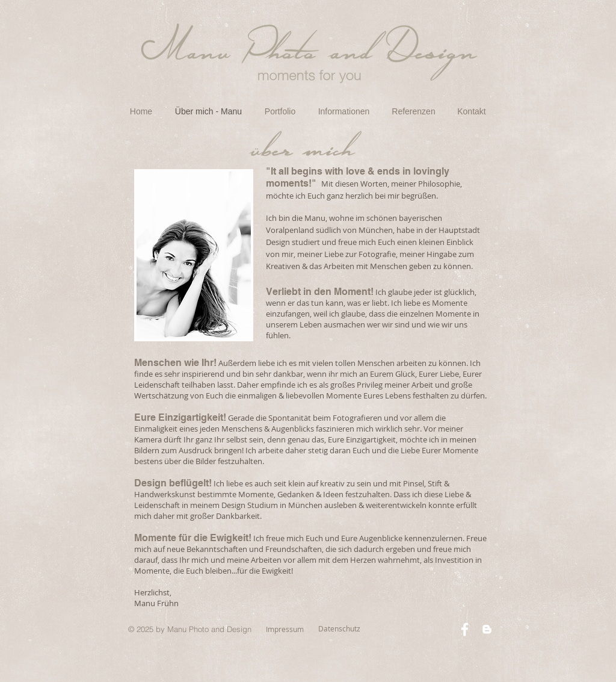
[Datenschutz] (339, 629)
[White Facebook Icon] (465, 629)
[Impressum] (285, 629)
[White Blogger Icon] (487, 629)
